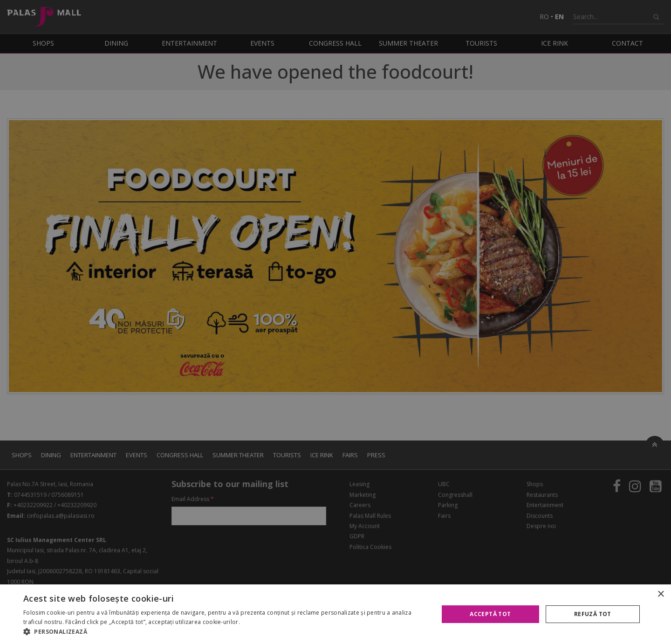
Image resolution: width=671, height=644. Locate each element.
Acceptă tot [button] (490, 614)
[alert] (335, 322)
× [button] (661, 594)
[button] (225, 632)
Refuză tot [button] (593, 614)
